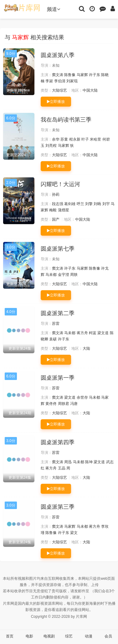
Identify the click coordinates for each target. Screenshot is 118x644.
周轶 (74, 275)
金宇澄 (64, 275)
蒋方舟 (82, 333)
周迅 (68, 462)
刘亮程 (51, 146)
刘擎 (89, 204)
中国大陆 (90, 90)
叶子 (85, 139)
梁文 (74, 533)
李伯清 (60, 81)
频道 (54, 9)
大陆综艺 (59, 90)
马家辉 (82, 75)
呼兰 (80, 204)
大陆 (86, 348)
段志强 (58, 204)
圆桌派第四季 (58, 442)
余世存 (82, 397)
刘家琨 (72, 81)
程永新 (75, 139)
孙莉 (56, 195)
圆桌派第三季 (58, 507)
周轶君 (64, 404)
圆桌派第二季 (58, 313)
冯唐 (74, 404)
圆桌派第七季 (58, 249)
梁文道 (103, 333)
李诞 (49, 81)
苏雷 (56, 324)
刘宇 (106, 204)
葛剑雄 (70, 204)
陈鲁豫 (70, 75)
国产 (56, 219)
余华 (56, 139)
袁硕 (53, 339)
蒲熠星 (64, 210)
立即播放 (56, 102)
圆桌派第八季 (58, 55)
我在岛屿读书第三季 (66, 120)
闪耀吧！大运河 (60, 184)
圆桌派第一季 (58, 378)
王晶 (62, 468)
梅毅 (53, 210)
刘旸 (97, 204)
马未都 (51, 275)
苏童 (64, 139)
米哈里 (95, 139)
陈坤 (89, 462)
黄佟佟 (51, 404)
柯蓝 (93, 333)
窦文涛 (58, 75)
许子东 (95, 75)
